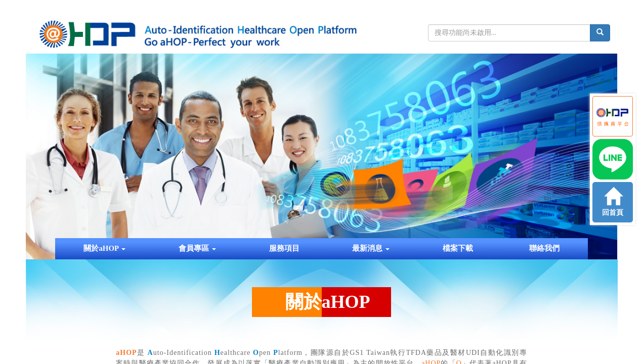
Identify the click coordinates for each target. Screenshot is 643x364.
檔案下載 (458, 248)
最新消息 (371, 248)
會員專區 (197, 248)
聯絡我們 (544, 248)
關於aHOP (104, 248)
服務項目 (284, 248)
